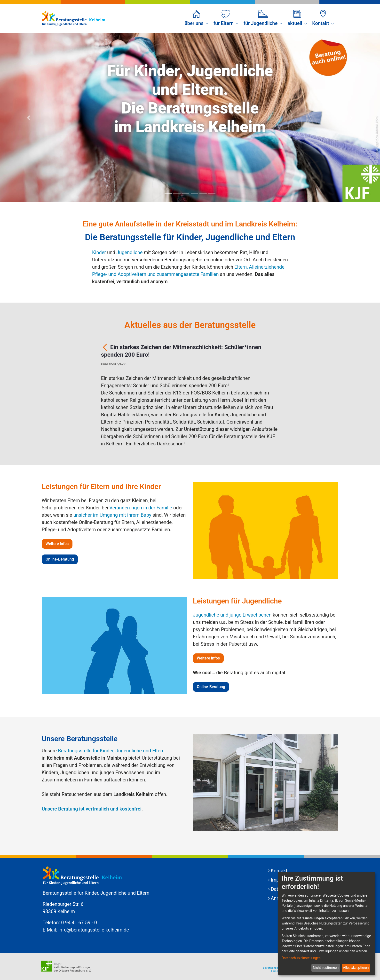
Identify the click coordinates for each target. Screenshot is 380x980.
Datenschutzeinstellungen (301, 958)
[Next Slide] (352, 118)
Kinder (99, 252)
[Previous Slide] (28, 118)
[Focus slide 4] (194, 194)
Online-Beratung (60, 559)
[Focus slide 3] (186, 194)
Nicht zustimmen (326, 968)
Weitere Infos (57, 544)
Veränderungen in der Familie (141, 508)
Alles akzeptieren (356, 968)
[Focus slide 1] (168, 194)
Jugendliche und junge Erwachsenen (232, 615)
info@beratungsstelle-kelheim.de (94, 930)
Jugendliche (129, 252)
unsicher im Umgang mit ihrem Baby (112, 515)
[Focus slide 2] (177, 194)
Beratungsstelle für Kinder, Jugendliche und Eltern (111, 751)
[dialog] (327, 924)
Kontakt (279, 871)
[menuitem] (196, 18)
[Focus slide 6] (212, 194)
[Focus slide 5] (203, 194)
